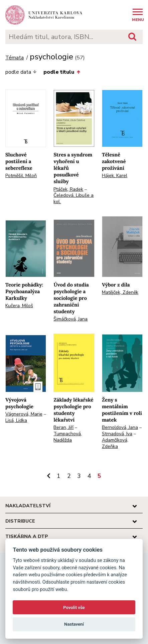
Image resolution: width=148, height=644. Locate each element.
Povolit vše (74, 607)
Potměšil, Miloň (21, 176)
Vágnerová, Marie (24, 414)
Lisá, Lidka (16, 420)
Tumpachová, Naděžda (68, 437)
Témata (15, 58)
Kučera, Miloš (19, 306)
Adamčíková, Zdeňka (115, 443)
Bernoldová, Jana (120, 427)
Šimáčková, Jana (70, 319)
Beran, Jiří (63, 427)
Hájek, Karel (115, 176)
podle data (21, 72)
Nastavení (74, 624)
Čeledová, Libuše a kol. (73, 198)
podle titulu (62, 72)
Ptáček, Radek (68, 189)
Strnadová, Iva (117, 434)
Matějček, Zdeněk (120, 292)
